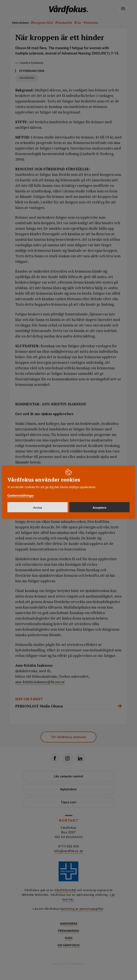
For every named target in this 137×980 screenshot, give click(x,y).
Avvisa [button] (38, 508)
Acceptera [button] (99, 508)
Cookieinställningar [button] (21, 496)
